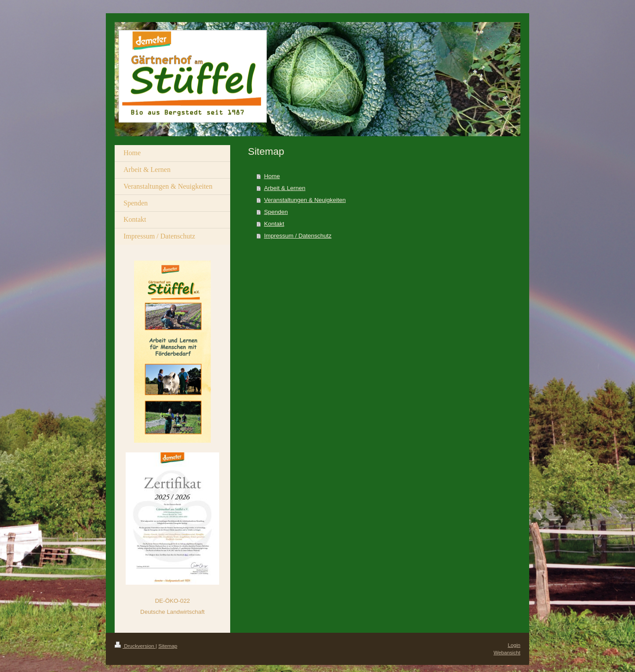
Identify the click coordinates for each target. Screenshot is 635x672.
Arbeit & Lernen (285, 188)
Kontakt (274, 224)
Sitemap (168, 646)
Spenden (276, 212)
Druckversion (135, 646)
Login (514, 645)
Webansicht (507, 652)
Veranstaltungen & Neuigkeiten (305, 200)
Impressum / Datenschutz (298, 236)
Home (272, 176)
